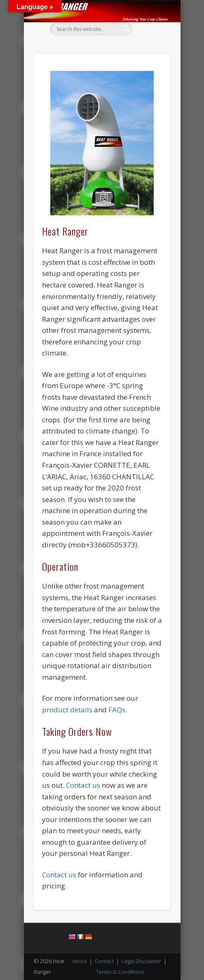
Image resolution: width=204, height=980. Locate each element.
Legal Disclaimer (141, 961)
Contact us (83, 785)
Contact (104, 961)
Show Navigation (150, 74)
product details (67, 710)
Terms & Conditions (120, 972)
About (80, 961)
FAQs (117, 710)
